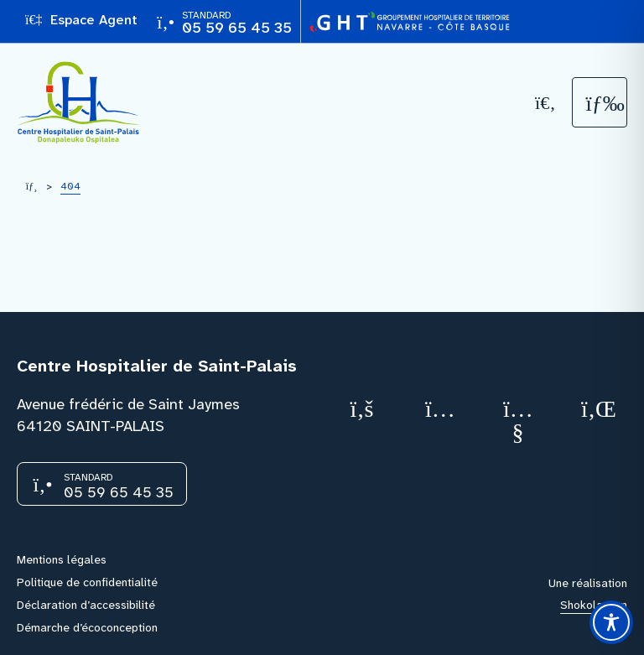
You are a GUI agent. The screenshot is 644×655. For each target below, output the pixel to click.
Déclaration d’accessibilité (86, 605)
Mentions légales (62, 559)
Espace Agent (81, 20)
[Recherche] (546, 103)
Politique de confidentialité (87, 582)
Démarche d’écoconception (87, 627)
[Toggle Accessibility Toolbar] (611, 622)
